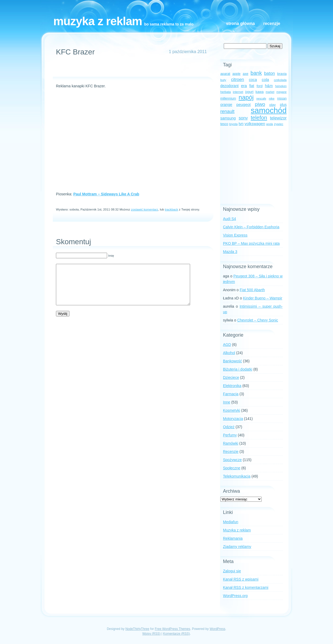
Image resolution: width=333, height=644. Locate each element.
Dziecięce (231, 377)
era (244, 86)
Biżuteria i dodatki (238, 369)
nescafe (261, 98)
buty (223, 80)
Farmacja (231, 394)
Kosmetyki (232, 410)
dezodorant (229, 86)
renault (227, 111)
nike (272, 98)
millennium (228, 98)
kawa (260, 92)
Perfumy (230, 435)
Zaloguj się (232, 571)
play (273, 105)
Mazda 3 (230, 252)
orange (226, 105)
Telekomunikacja (237, 476)
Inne (227, 402)
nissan (282, 98)
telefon (259, 117)
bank (256, 73)
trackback (172, 209)
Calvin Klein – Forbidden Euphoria (251, 227)
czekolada (280, 80)
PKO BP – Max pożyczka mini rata (251, 243)
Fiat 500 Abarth (252, 290)
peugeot (244, 105)
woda (270, 124)
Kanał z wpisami (241, 579)
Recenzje (272, 23)
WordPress (218, 629)
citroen (237, 79)
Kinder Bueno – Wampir (263, 298)
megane (282, 92)
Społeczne (232, 468)
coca (253, 80)
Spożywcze (232, 460)
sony (243, 118)
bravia (282, 74)
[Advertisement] (131, 69)
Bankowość (233, 361)
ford (260, 86)
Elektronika (232, 386)
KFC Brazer (75, 52)
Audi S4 (229, 219)
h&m (269, 86)
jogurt (249, 92)
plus (283, 105)
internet (238, 92)
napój (246, 97)
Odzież (229, 427)
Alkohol (229, 353)
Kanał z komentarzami (246, 587)
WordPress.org (235, 596)
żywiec (279, 124)
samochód (269, 110)
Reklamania (233, 538)
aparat (225, 74)
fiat (252, 86)
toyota (233, 124)
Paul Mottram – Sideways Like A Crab (106, 194)
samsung (228, 118)
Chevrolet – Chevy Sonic (258, 320)
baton (270, 73)
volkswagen (255, 124)
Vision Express (235, 235)
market (270, 92)
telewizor (278, 118)
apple (236, 74)
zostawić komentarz (144, 209)
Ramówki (231, 443)
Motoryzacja (233, 419)
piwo (260, 104)
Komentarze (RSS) (176, 634)
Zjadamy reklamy (237, 547)
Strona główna (240, 23)
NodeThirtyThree (137, 629)
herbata (225, 92)
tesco (224, 124)
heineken (281, 86)
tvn (241, 124)
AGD (227, 345)
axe (245, 74)
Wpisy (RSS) (152, 634)
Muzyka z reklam (98, 21)
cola (265, 80)
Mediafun (231, 522)
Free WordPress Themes (173, 629)
